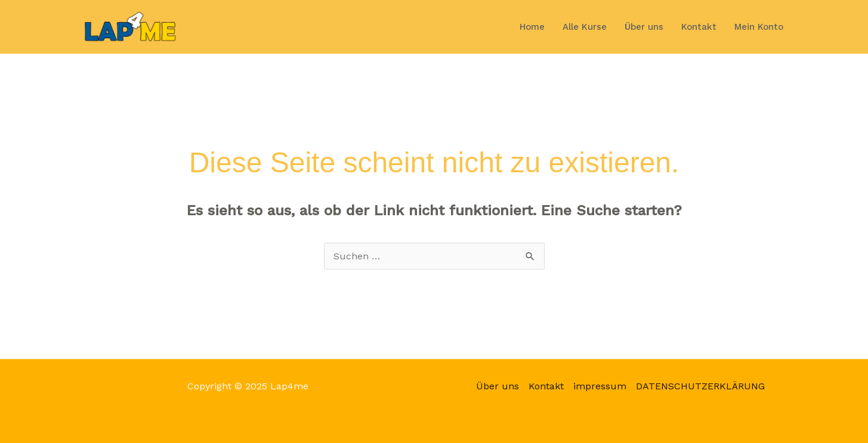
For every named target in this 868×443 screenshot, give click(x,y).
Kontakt (699, 27)
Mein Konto (759, 27)
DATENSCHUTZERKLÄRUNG (700, 386)
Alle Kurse (585, 27)
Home (532, 27)
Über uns (644, 27)
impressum (600, 386)
